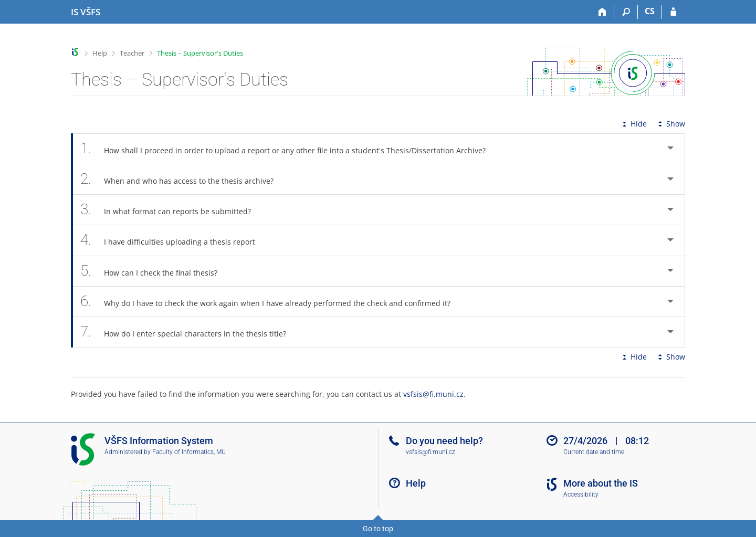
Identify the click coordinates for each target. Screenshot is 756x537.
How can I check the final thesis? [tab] (155, 271)
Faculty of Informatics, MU (189, 452)
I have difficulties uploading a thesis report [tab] (174, 240)
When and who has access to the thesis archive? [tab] (183, 179)
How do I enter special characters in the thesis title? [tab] (189, 332)
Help (100, 53)
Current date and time (594, 452)
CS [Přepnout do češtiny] (650, 11)
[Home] (602, 12)
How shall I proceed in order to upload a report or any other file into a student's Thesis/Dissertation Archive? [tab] (289, 149)
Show (670, 124)
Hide (633, 124)
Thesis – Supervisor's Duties (200, 53)
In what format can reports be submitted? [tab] (171, 210)
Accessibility (581, 494)
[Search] (626, 12)
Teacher (132, 53)
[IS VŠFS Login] (673, 12)
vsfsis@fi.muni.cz (433, 394)
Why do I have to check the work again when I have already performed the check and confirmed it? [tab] (271, 302)
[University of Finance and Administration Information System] (86, 12)
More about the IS (601, 483)
